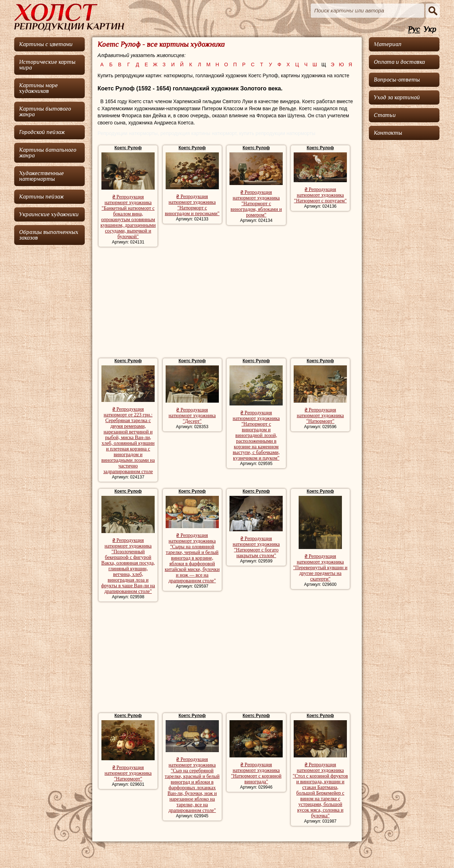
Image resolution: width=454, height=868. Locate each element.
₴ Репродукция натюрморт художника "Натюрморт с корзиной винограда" (256, 773)
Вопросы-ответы (397, 80)
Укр (430, 30)
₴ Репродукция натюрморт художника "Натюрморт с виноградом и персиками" (192, 205)
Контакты (388, 133)
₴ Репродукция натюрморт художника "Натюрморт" (320, 416)
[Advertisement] (227, 303)
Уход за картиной (397, 97)
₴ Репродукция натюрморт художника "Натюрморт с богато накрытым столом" (256, 547)
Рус (414, 30)
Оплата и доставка (399, 62)
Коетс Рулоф (128, 148)
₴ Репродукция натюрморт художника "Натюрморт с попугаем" (320, 195)
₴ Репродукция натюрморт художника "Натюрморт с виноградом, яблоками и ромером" (256, 204)
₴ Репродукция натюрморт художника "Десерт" (192, 416)
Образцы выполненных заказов (49, 235)
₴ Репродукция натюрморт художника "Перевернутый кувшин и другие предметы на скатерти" (320, 568)
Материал (388, 44)
